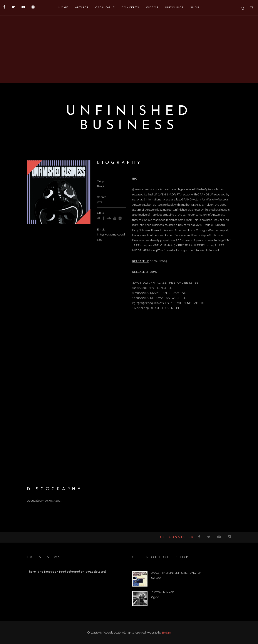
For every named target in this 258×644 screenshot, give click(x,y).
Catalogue (105, 8)
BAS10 (167, 633)
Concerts (130, 8)
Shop (195, 8)
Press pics (174, 8)
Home (63, 8)
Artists (82, 8)
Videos (152, 8)
